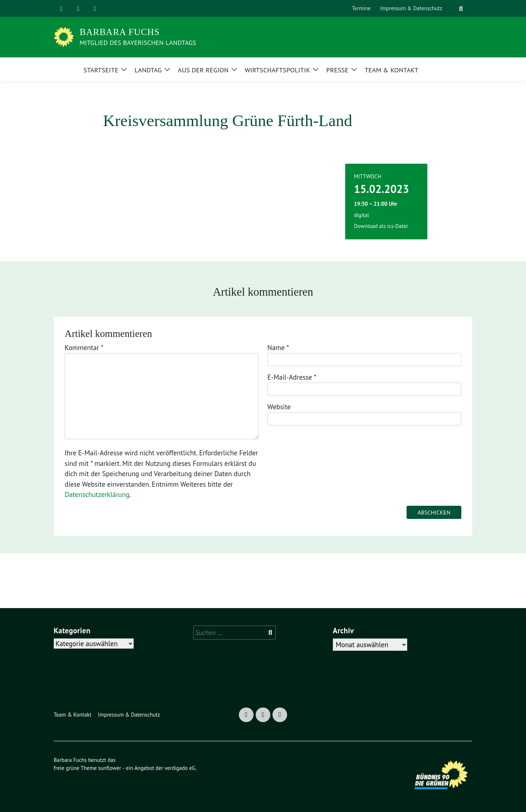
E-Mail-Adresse (292, 377)
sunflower (110, 768)
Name (278, 348)
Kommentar (84, 348)
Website (279, 407)
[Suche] (452, 9)
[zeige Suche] (461, 9)
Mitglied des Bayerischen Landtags (138, 43)
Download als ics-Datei (381, 226)
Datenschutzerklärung (97, 494)
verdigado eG (180, 768)
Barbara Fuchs (120, 32)
